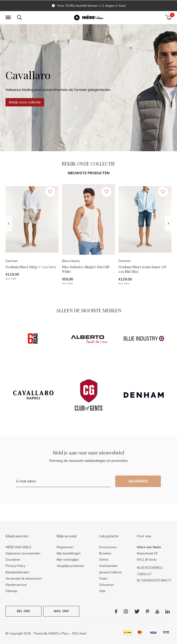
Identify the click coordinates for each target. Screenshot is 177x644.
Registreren (65, 547)
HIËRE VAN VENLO (18, 547)
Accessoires (108, 547)
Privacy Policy (15, 566)
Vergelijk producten (70, 566)
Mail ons (61, 611)
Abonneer (138, 481)
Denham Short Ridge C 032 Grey (31, 267)
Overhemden (108, 566)
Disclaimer (13, 560)
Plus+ (65, 633)
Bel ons (24, 611)
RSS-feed (79, 633)
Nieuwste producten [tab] (89, 173)
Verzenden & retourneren (24, 578)
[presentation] (9, 224)
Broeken (105, 553)
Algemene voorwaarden (23, 553)
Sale (102, 591)
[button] (9, 18)
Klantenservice (16, 585)
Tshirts (104, 560)
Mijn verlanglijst (68, 560)
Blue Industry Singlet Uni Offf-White (86, 269)
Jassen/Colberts (111, 572)
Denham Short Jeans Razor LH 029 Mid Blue (142, 269)
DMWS (53, 633)
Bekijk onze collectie (25, 102)
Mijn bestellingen (69, 553)
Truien (103, 578)
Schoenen (106, 585)
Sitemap (11, 591)
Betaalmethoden (17, 572)
